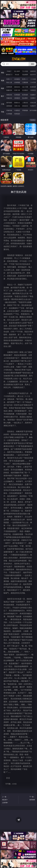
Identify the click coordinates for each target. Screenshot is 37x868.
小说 (3, 104)
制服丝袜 (9, 90)
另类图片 (33, 98)
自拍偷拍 (17, 79)
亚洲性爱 (9, 87)
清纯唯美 (17, 98)
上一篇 (5, 800)
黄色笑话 (25, 106)
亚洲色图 (17, 95)
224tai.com (19, 59)
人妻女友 (25, 103)
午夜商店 (17, 110)
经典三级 (17, 90)
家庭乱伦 (17, 103)
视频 (3, 80)
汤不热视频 (33, 110)
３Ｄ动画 (33, 79)
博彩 (3, 73)
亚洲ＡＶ (9, 79)
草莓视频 (25, 110)
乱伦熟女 (25, 90)
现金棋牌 (25, 75)
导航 (3, 112)
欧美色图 (25, 95)
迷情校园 (9, 106)
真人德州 (17, 71)
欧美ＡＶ (25, 79)
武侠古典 (33, 103)
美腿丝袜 (9, 98)
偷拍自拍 (17, 87)
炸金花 (17, 75)
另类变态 (33, 90)
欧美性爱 (33, 87)
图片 (3, 96)
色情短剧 (17, 114)
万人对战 (25, 71)
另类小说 (17, 106)
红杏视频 (9, 114)
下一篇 (32, 798)
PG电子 (9, 71)
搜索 (32, 64)
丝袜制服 (17, 82)
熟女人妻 (9, 82)
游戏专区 (33, 71)
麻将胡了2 (9, 75)
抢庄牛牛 (33, 75)
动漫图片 (33, 95)
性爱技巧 (33, 106)
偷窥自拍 (9, 95)
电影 (3, 88)
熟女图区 (25, 98)
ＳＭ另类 (33, 82)
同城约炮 (9, 110)
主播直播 (25, 82)
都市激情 (9, 103)
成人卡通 (25, 87)
